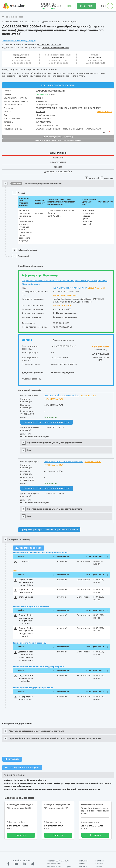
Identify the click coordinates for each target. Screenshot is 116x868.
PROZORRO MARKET (54, 864)
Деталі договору (32, 379)
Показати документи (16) (34, 503)
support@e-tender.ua (51, 6)
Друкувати (12, 759)
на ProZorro (44, 45)
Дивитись (21, 835)
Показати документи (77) (34, 437)
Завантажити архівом (29, 548)
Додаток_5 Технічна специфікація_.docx (26, 678)
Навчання (83, 861)
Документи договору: (33, 373)
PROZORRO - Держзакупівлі (58, 861)
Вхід (70, 6)
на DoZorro (56, 45)
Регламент (100, 861)
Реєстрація (86, 6)
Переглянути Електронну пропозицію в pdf (47, 422)
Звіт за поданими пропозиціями (22, 768)
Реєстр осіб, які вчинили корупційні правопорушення (58, 140)
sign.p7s (26, 561)
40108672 (40, 112)
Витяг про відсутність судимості (58, 137)
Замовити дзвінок (49, 8)
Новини (82, 864)
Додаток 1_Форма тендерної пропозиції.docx (26, 582)
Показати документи (65, 313)
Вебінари (99, 864)
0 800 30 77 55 (48, 4)
